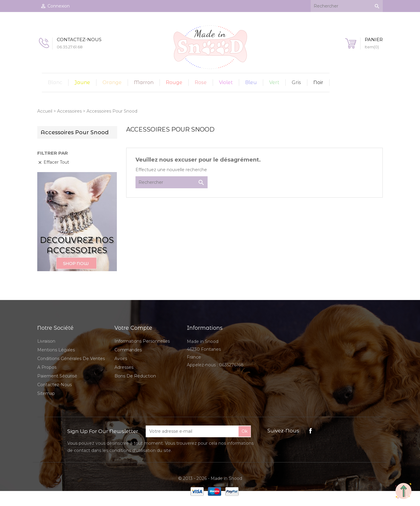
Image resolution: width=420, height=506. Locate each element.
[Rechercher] (347, 6)
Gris (296, 82)
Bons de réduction (135, 376)
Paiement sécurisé (57, 376)
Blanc (55, 82)
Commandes (128, 350)
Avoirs (121, 359)
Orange (112, 82)
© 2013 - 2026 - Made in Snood (210, 478)
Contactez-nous (55, 385)
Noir (318, 82)
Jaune (82, 82)
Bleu (251, 82)
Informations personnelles (142, 341)
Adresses (124, 367)
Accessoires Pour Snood (75, 132)
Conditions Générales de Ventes (71, 359)
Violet (226, 82)
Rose (201, 82)
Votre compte (133, 328)
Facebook (310, 431)
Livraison (46, 341)
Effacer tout (53, 162)
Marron (144, 82)
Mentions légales (56, 350)
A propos (47, 367)
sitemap (46, 393)
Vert (274, 82)
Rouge (174, 82)
